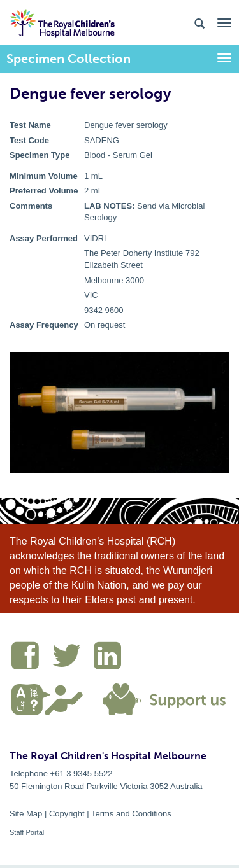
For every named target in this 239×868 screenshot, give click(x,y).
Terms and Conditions (131, 814)
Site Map (26, 814)
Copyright (67, 814)
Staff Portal (27, 832)
